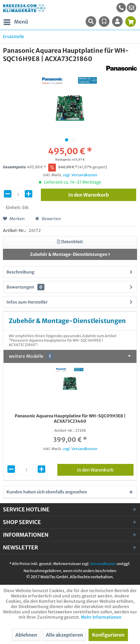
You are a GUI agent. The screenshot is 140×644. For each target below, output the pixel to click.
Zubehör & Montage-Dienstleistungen (70, 254)
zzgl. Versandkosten (80, 175)
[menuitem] (131, 8)
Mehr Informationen (101, 617)
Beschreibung (20, 272)
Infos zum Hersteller (27, 302)
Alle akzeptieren (64, 635)
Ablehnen (26, 635)
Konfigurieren (108, 635)
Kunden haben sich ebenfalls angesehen (47, 492)
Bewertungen (20, 287)
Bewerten (48, 219)
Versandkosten (103, 564)
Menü (16, 21)
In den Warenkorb (105, 469)
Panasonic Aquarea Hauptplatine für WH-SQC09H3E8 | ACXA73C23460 (70, 419)
